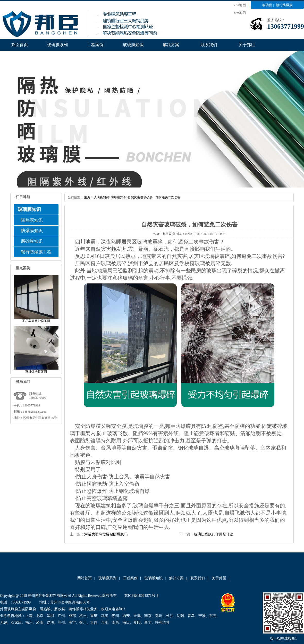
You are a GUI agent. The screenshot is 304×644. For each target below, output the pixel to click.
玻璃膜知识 (133, 45)
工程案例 (95, 45)
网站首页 (85, 578)
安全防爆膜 (88, 426)
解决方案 (171, 45)
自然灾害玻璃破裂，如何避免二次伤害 (154, 197)
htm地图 (240, 13)
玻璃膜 (267, 5)
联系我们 (209, 45)
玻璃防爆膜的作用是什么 (214, 534)
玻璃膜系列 (57, 45)
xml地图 (240, 5)
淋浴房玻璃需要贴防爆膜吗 (106, 534)
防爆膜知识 (32, 231)
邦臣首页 (20, 45)
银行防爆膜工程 (36, 252)
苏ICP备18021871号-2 (141, 596)
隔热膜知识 (32, 220)
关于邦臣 (247, 45)
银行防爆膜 (284, 5)
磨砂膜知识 (32, 241)
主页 (87, 197)
